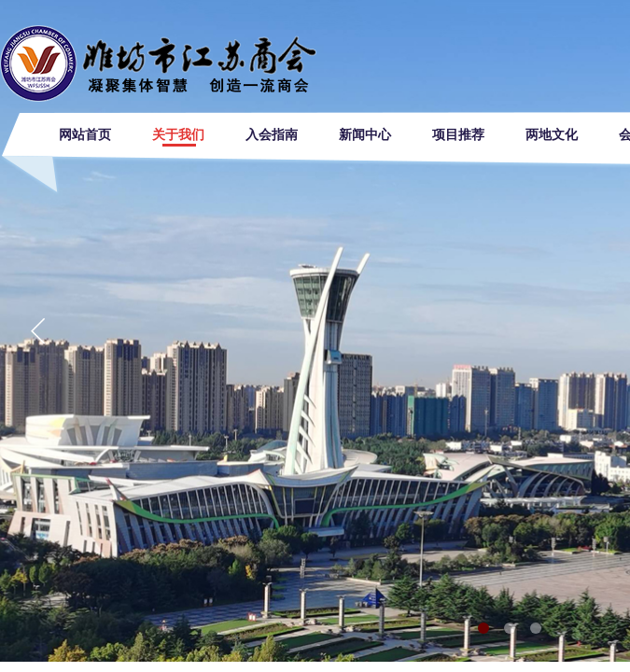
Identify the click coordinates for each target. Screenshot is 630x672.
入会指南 (272, 135)
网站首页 (85, 135)
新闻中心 (365, 135)
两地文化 (552, 135)
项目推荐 (458, 135)
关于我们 (178, 135)
